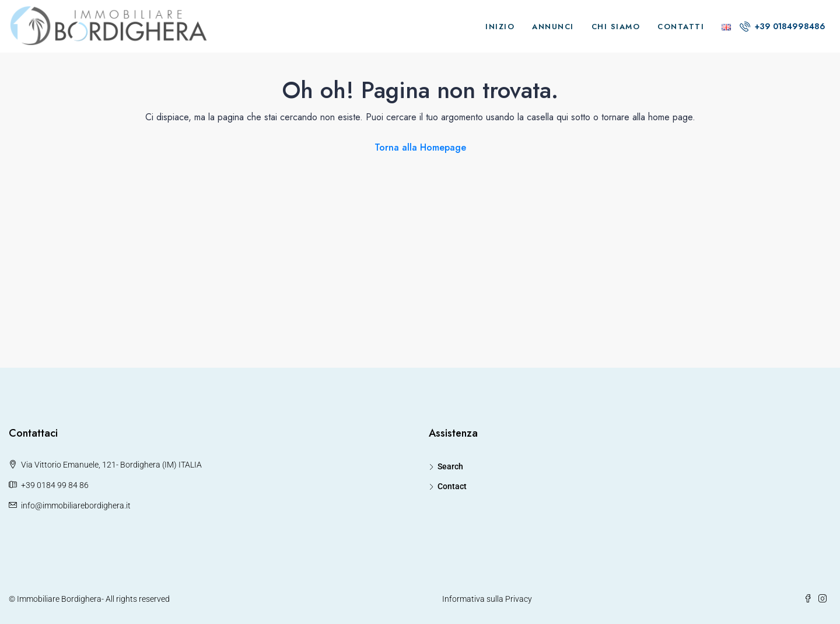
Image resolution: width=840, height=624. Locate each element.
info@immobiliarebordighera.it (76, 506)
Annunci (553, 27)
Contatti (681, 27)
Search (450, 466)
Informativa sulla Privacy (487, 599)
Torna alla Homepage (420, 147)
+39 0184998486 (783, 26)
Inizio (500, 27)
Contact (452, 486)
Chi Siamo (616, 27)
